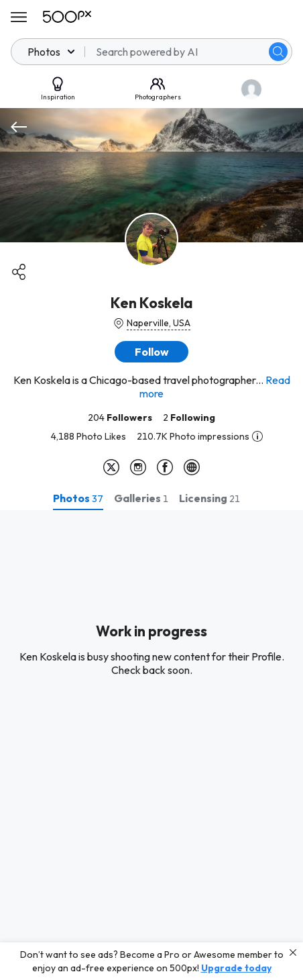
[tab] (78, 498)
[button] (151, 352)
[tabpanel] (151, 745)
